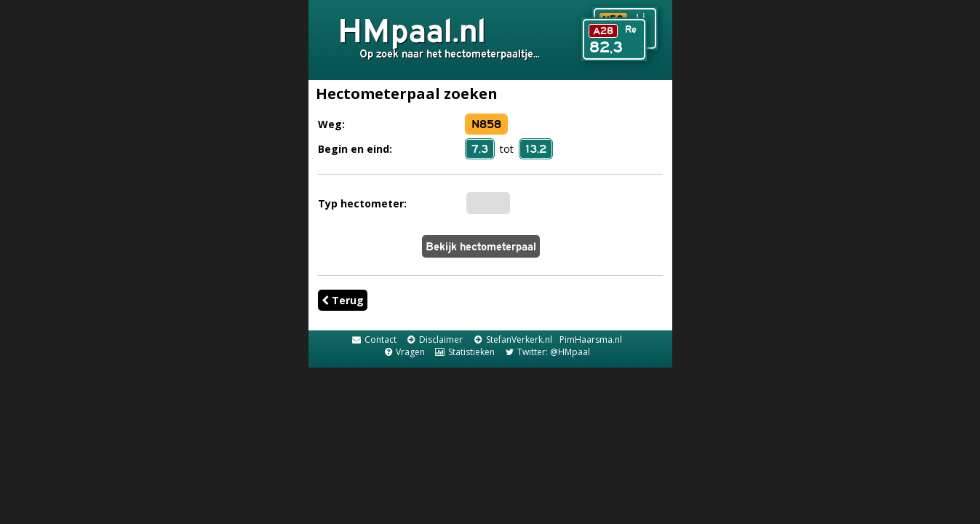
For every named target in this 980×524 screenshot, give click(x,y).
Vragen (404, 352)
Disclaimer (434, 340)
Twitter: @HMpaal (547, 352)
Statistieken (464, 352)
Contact (373, 340)
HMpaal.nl (412, 30)
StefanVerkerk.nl (512, 340)
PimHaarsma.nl (591, 340)
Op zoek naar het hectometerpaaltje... (450, 53)
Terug (343, 300)
